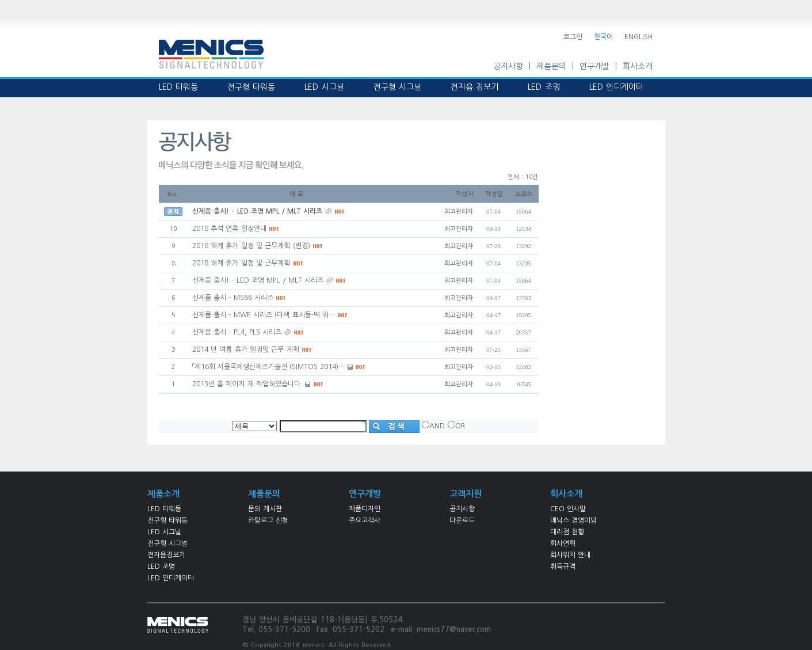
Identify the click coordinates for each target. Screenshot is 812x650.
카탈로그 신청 (268, 520)
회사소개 (638, 66)
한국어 (603, 37)
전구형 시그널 (167, 543)
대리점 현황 (567, 532)
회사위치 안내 (570, 555)
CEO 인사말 (568, 509)
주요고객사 (365, 520)
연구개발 (594, 66)
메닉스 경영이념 (573, 520)
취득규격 (563, 567)
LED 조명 (161, 567)
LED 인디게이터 (171, 578)
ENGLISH (638, 37)
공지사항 (508, 66)
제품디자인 (365, 509)
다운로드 (462, 520)
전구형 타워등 (167, 520)
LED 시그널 (164, 532)
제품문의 (551, 66)
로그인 (573, 37)
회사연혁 (563, 543)
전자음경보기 (166, 555)
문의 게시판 (265, 509)
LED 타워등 (164, 509)
